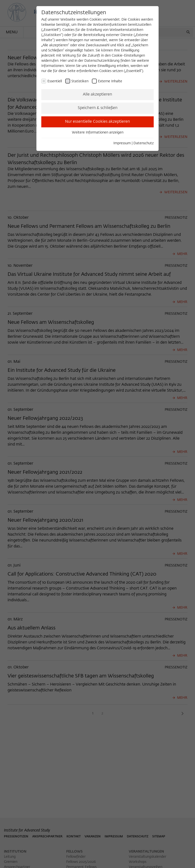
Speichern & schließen (98, 108)
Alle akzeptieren (97, 95)
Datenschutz (144, 143)
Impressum (122, 143)
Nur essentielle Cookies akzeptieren (97, 122)
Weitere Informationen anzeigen (98, 133)
